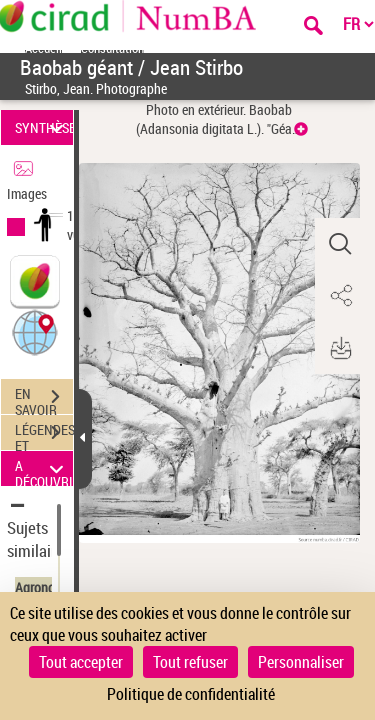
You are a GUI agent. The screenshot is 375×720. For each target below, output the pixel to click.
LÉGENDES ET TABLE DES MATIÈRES (44, 435)
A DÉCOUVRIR (44, 468)
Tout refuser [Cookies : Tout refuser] (190, 662)
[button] (35, 331)
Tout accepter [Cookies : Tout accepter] (81, 662)
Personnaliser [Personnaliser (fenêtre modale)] (301, 662)
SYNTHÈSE (44, 127)
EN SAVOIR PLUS (44, 399)
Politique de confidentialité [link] (191, 694)
